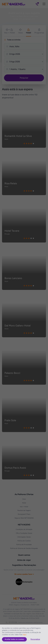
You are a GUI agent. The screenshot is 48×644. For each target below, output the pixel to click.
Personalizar (35, 639)
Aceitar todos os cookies (14, 639)
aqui (25, 635)
